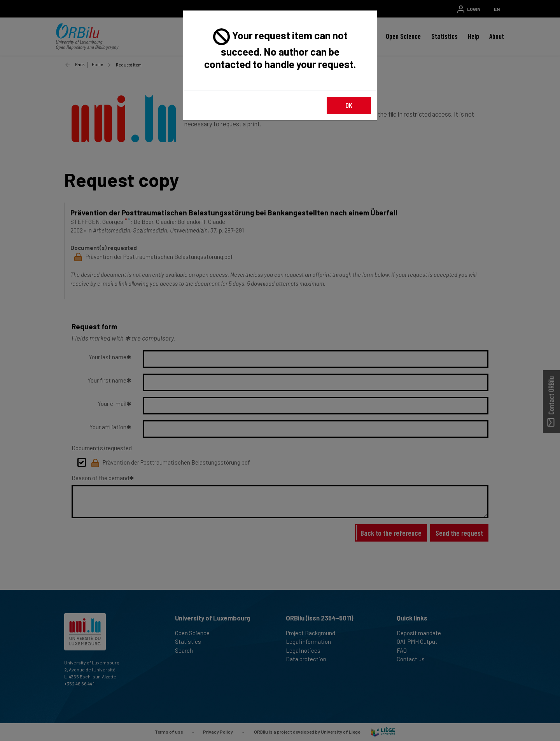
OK (349, 105)
